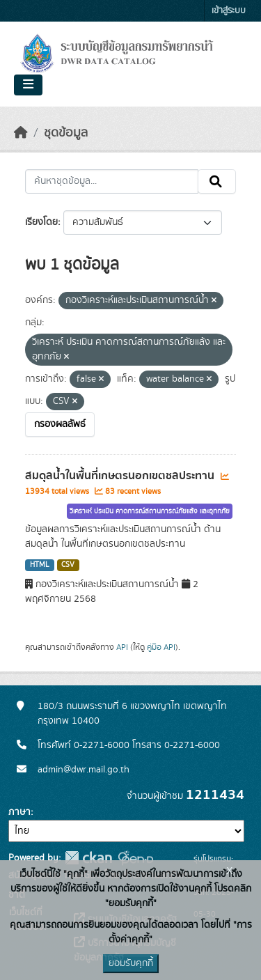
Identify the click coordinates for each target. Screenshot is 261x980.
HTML (40, 565)
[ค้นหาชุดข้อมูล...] (112, 182)
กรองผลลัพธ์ (60, 424)
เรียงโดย (41, 222)
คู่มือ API (161, 647)
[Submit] (217, 182)
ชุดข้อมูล (66, 133)
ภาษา (19, 812)
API (122, 647)
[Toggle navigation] (28, 85)
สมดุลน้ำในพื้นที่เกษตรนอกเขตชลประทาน (121, 476)
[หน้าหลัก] (21, 133)
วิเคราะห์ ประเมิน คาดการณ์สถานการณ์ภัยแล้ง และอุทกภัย (150, 511)
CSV (68, 565)
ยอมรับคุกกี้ (131, 963)
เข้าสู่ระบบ (229, 11)
